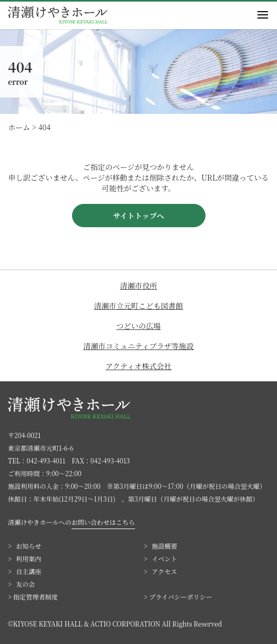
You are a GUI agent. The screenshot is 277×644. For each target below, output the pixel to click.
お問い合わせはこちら (103, 522)
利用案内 (29, 558)
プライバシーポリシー (180, 597)
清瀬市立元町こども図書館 (139, 306)
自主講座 (29, 571)
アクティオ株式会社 (138, 366)
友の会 (25, 584)
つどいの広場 (139, 326)
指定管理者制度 (35, 597)
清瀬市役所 (139, 285)
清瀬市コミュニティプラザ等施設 (138, 346)
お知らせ (29, 546)
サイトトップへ (138, 216)
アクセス (165, 571)
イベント (165, 558)
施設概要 (165, 546)
